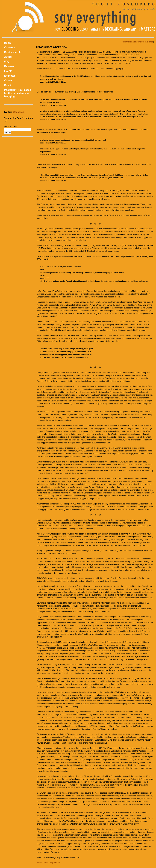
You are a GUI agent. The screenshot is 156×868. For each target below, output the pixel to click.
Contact (9, 80)
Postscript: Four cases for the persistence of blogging (18, 93)
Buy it (8, 85)
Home (8, 43)
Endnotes (10, 76)
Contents (10, 47)
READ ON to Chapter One (49, 863)
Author (8, 57)
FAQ (7, 62)
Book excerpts (13, 52)
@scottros (18, 112)
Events (8, 71)
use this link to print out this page (138, 42)
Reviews (9, 66)
